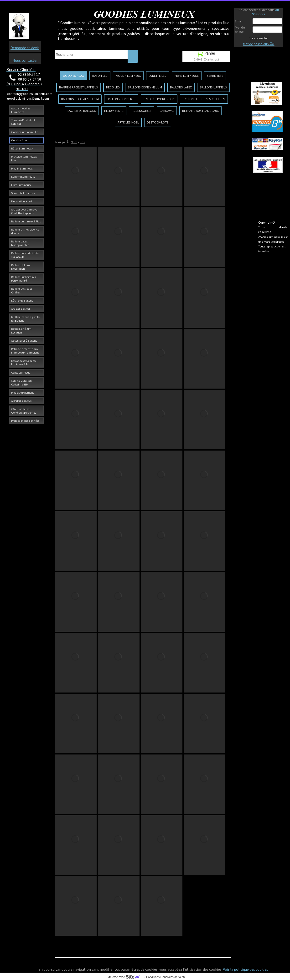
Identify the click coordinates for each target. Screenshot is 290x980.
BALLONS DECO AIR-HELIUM (80, 99)
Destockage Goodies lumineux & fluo (23, 362)
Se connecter (259, 38)
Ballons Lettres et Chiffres (22, 290)
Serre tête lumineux (23, 193)
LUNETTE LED (158, 76)
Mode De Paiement (23, 393)
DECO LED (113, 87)
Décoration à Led (22, 201)
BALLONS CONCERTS (121, 99)
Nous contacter (25, 60)
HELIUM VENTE (114, 111)
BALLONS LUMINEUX (213, 87)
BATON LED (100, 76)
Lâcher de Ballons (22, 300)
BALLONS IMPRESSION (159, 99)
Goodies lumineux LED (25, 132)
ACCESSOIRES (142, 111)
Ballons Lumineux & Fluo (26, 221)
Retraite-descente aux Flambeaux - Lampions (25, 351)
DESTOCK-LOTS (158, 122)
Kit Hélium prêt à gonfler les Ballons (26, 319)
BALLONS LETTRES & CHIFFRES (204, 99)
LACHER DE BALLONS (82, 111)
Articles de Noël (21, 309)
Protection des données (25, 421)
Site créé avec (125, 977)
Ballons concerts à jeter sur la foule (25, 255)
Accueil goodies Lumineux (21, 110)
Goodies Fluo (19, 140)
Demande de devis (25, 48)
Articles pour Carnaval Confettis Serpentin (25, 211)
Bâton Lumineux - (22, 148)
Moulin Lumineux (22, 168)
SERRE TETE (215, 76)
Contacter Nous (21, 372)
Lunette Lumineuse (23, 177)
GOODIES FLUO (74, 76)
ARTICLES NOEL (128, 122)
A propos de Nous (21, 401)
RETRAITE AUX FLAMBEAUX (200, 111)
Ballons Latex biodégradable (20, 243)
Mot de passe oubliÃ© (259, 44)
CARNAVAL (167, 111)
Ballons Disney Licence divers (25, 231)
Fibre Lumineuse (21, 185)
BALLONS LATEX (181, 87)
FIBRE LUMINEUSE (187, 76)
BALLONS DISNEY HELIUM (145, 87)
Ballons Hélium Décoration (21, 267)
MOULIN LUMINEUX (128, 76)
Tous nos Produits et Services (23, 122)
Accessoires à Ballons (24, 341)
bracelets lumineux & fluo (24, 158)
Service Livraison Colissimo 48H (21, 382)
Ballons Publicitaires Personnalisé (23, 279)
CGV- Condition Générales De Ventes (24, 411)
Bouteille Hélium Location (21, 330)
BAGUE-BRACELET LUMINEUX (79, 87)
